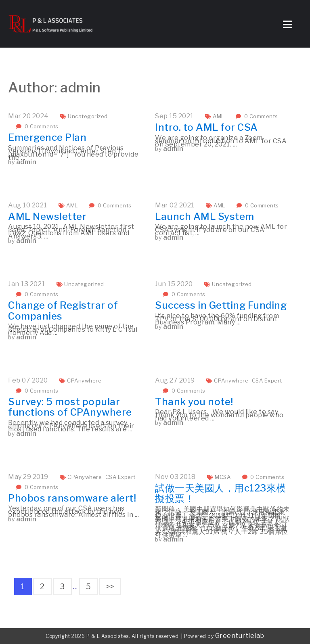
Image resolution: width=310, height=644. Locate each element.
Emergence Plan (47, 137)
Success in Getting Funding (221, 305)
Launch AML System (205, 216)
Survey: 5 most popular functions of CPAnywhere (70, 407)
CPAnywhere (84, 381)
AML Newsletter (47, 216)
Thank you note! (194, 402)
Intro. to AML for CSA (206, 127)
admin (26, 162)
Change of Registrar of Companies (63, 310)
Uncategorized (88, 116)
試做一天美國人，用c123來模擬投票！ (221, 493)
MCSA (223, 477)
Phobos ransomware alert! (72, 498)
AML (219, 116)
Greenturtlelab (240, 636)
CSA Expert (267, 381)
